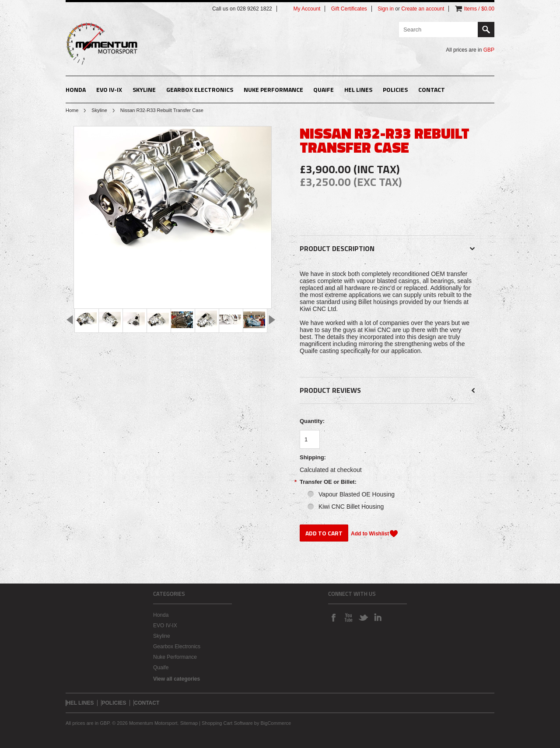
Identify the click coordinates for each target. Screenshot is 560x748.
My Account (307, 9)
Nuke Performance (273, 89)
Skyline (144, 89)
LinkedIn (378, 617)
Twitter (363, 617)
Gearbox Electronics (200, 89)
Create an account (423, 9)
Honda (76, 89)
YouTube (348, 617)
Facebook (333, 617)
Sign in (386, 9)
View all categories (177, 679)
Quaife (324, 89)
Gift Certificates (349, 9)
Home (72, 110)
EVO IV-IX (109, 89)
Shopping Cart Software (227, 723)
